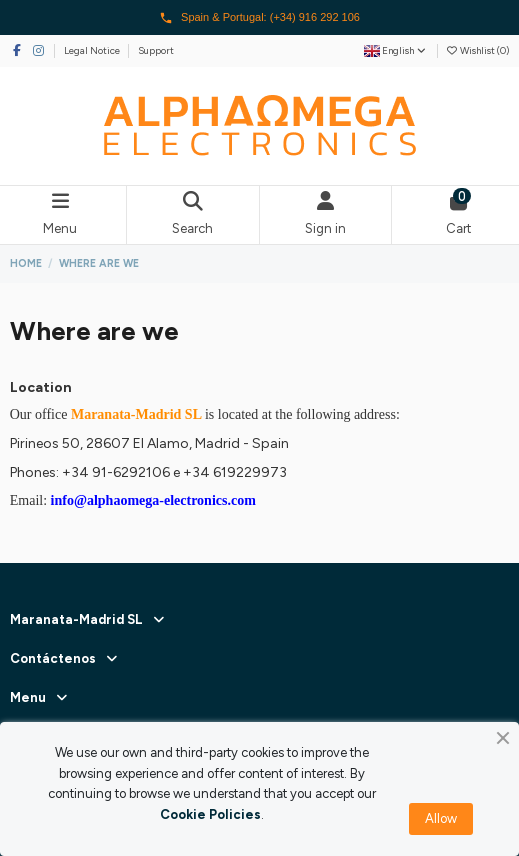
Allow (441, 818)
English (396, 50)
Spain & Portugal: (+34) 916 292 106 (259, 18)
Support (156, 50)
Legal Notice (93, 50)
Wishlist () (477, 50)
